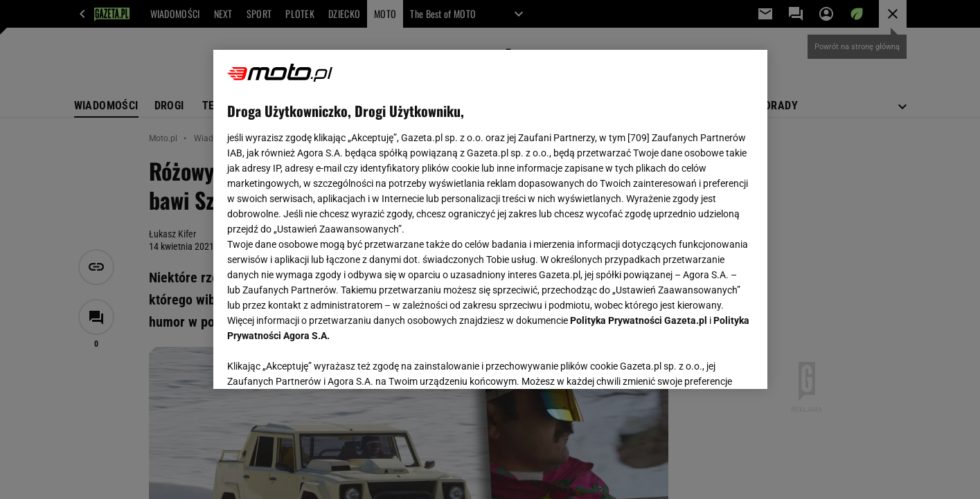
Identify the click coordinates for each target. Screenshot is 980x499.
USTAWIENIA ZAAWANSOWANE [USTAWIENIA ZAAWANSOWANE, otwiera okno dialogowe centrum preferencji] (318, 361)
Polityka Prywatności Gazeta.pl (639, 320)
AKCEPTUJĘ (706, 362)
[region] (490, 219)
